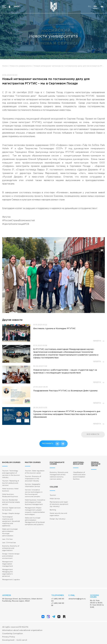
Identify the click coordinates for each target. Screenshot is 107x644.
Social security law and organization (58, 514)
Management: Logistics (11, 580)
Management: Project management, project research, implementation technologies (35, 511)
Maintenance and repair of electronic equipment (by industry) (59, 504)
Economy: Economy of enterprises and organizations (11, 548)
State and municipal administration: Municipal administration (10, 533)
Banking (53, 510)
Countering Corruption (12, 634)
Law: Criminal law (9, 543)
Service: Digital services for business (11, 509)
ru (90, 7)
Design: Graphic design (11, 513)
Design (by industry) (58, 519)
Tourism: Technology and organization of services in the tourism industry (11, 474)
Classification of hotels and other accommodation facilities (79, 476)
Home (5, 66)
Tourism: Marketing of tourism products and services (11, 483)
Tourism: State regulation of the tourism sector (35, 472)
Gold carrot (22, 640)
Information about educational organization (22, 630)
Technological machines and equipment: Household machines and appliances (11, 521)
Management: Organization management (8, 564)
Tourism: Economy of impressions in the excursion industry (33, 479)
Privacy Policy (9, 637)
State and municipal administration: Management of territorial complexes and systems (35, 521)
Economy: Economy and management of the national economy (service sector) (59, 476)
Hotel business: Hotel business (10, 490)
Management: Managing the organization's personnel (8, 573)
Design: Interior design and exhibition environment (11, 556)
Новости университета (21, 66)
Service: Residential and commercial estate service (11, 502)
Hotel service (55, 499)
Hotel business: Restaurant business (10, 496)
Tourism (53, 495)
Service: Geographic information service (33, 485)
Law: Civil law (7, 539)
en (95, 7)
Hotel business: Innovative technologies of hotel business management (35, 502)
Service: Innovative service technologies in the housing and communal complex (34, 493)
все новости (93, 434)
